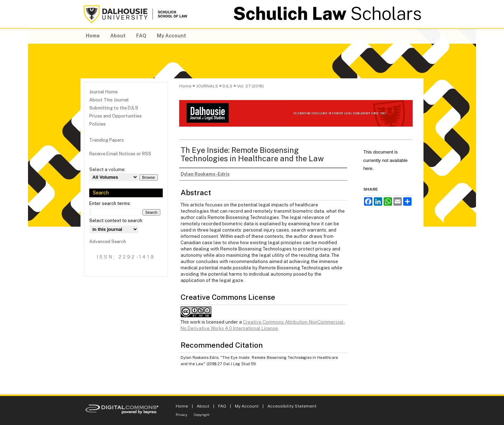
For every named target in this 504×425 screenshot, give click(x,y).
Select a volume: (107, 169)
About (203, 406)
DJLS (227, 86)
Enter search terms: (110, 203)
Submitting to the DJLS (114, 108)
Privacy (181, 415)
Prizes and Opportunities (115, 116)
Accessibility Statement (292, 406)
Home (185, 86)
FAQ (222, 406)
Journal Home (103, 92)
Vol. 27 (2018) (250, 86)
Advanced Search (108, 242)
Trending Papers (107, 140)
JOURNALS (207, 86)
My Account (247, 406)
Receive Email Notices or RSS (120, 154)
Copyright (202, 415)
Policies (97, 124)
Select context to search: (116, 221)
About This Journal (109, 100)
